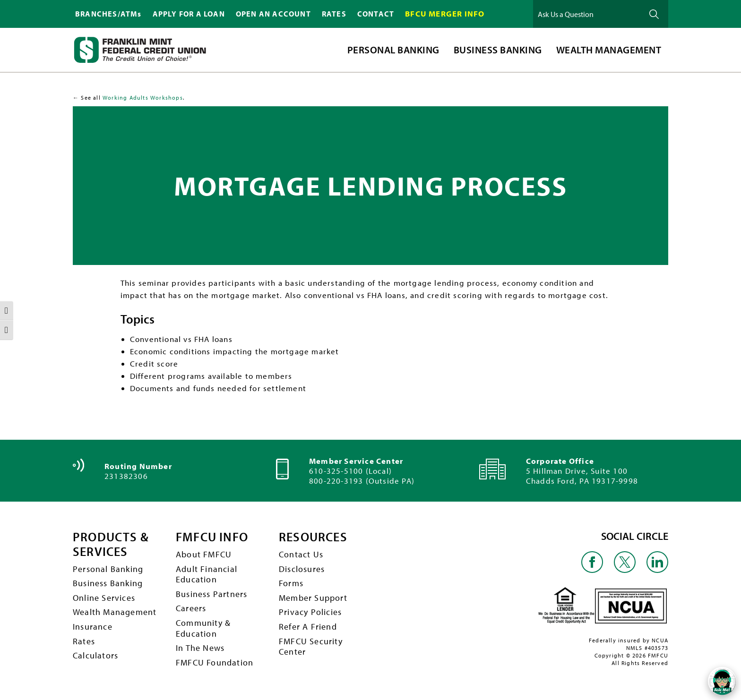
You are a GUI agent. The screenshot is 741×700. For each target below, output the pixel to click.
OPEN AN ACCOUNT (273, 14)
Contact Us (301, 554)
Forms (291, 583)
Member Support (313, 598)
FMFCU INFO (212, 537)
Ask (654, 14)
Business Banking (108, 583)
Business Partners (211, 594)
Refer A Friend (308, 627)
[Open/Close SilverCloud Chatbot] (722, 681)
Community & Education (203, 628)
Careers (191, 608)
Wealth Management (115, 612)
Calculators (95, 655)
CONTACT (376, 14)
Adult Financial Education (207, 574)
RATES (334, 14)
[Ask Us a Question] (587, 14)
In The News (200, 648)
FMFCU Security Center (311, 647)
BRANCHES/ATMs (108, 14)
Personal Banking (108, 569)
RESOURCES (313, 537)
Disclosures (302, 569)
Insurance (93, 627)
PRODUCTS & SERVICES (111, 544)
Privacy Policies (310, 612)
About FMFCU (204, 554)
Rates (84, 641)
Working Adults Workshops (143, 98)
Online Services (104, 598)
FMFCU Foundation (215, 662)
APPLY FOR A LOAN (189, 14)
